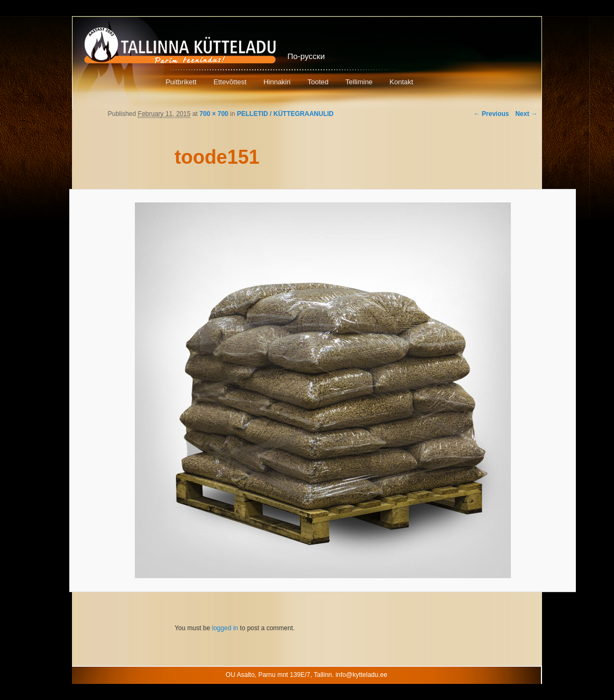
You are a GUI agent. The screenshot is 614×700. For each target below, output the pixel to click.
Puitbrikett (181, 82)
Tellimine (359, 82)
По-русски (306, 56)
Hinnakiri (277, 82)
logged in (225, 628)
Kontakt (401, 82)
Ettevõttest (230, 82)
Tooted (318, 82)
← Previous (491, 114)
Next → (526, 114)
